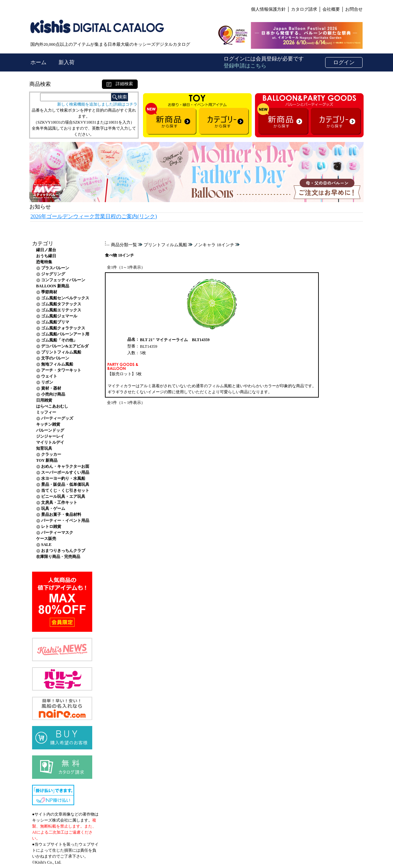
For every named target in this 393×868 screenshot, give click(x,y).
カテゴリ (43, 243)
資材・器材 (51, 388)
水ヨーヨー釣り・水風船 (63, 478)
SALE (46, 545)
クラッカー (51, 454)
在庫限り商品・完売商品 (58, 557)
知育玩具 (44, 448)
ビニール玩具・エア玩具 (63, 496)
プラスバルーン (55, 268)
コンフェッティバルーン (63, 280)
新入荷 (67, 62)
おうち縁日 (46, 256)
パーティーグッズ (57, 418)
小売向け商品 (53, 394)
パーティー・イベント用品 (65, 521)
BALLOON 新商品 (53, 286)
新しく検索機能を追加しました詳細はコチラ (97, 104)
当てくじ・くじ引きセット (65, 490)
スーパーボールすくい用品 (65, 472)
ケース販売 (46, 539)
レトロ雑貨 (51, 527)
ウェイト (49, 376)
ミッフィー (46, 412)
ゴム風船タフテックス (61, 304)
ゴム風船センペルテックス (65, 298)
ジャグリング (53, 274)
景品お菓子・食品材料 (61, 515)
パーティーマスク (57, 533)
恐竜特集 (44, 262)
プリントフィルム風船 (61, 352)
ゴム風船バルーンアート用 (65, 334)
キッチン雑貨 (48, 424)
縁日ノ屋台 (46, 250)
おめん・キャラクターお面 (65, 466)
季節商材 (49, 292)
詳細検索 (120, 84)
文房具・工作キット (59, 502)
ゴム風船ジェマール (59, 316)
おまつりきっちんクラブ (63, 551)
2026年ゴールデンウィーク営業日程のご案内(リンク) (94, 216)
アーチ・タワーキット (61, 370)
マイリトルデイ (50, 442)
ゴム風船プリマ (55, 322)
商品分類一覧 (124, 245)
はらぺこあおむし (52, 406)
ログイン (344, 62)
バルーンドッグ (50, 430)
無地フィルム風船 (57, 364)
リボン (47, 382)
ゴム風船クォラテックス (63, 328)
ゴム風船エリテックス (61, 310)
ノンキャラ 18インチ (214, 245)
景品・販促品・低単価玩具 (65, 484)
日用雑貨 (44, 400)
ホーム (39, 62)
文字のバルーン (55, 358)
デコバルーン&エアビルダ (65, 346)
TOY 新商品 (47, 460)
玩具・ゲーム (53, 509)
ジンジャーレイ (50, 436)
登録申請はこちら (245, 66)
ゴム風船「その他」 (59, 340)
